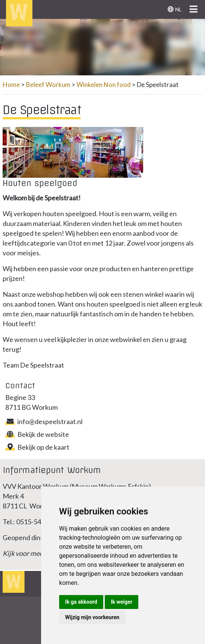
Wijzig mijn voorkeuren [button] (92, 617)
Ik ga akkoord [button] (81, 602)
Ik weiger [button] (122, 602)
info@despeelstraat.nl (44, 421)
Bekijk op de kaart (37, 447)
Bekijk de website (37, 434)
